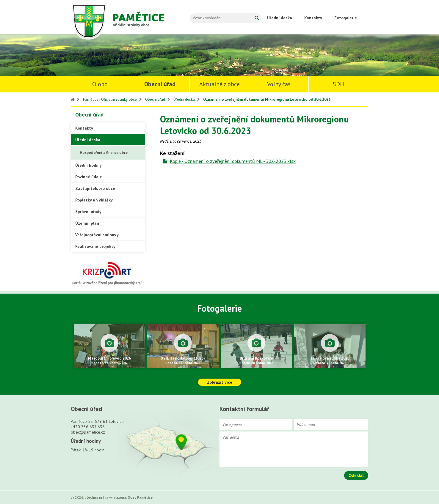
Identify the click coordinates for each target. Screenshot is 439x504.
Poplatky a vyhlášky (94, 200)
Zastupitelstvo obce (95, 188)
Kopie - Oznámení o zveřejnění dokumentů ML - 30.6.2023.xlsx (233, 161)
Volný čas (279, 84)
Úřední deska (280, 18)
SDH (338, 84)
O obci (101, 84)
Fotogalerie (346, 18)
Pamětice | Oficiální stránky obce (110, 99)
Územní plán (87, 223)
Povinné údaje (89, 177)
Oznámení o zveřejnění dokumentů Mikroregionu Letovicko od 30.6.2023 (267, 99)
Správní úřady (88, 212)
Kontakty (313, 18)
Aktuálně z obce (219, 84)
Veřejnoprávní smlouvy (97, 235)
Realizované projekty (95, 246)
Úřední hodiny (88, 165)
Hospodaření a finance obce (104, 153)
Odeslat (356, 475)
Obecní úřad (160, 84)
